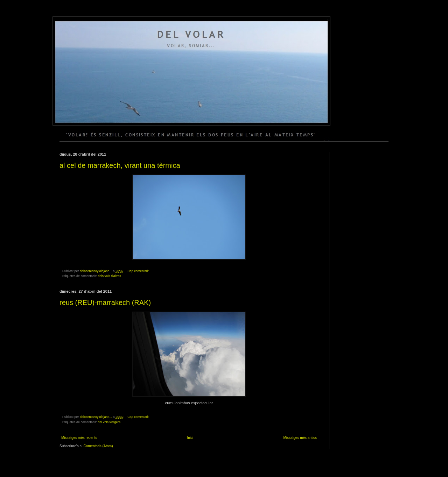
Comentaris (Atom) (98, 446)
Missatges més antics (300, 438)
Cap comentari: (139, 271)
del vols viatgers (109, 422)
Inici (190, 438)
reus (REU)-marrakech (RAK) (105, 302)
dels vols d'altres (110, 276)
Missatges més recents (79, 438)
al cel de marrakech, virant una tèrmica (120, 165)
